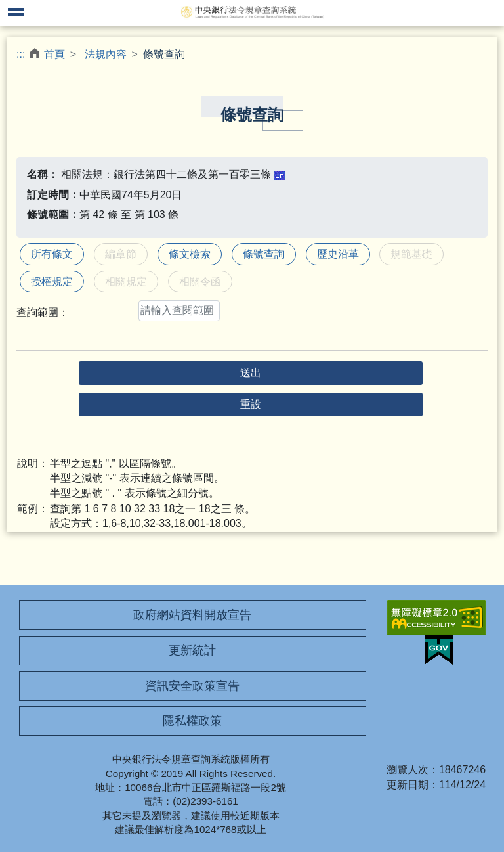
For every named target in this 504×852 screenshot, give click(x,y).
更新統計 (192, 650)
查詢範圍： (43, 312)
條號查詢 (264, 254)
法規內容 (106, 54)
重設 (251, 404)
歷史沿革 (338, 254)
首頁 (54, 54)
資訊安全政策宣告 (192, 686)
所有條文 (52, 254)
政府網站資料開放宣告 (192, 615)
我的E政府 (439, 650)
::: (21, 54)
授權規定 (52, 281)
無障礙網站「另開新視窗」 (436, 618)
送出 (251, 373)
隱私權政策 (192, 721)
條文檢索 (190, 254)
